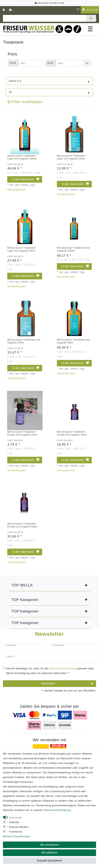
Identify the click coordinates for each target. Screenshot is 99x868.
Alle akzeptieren (50, 845)
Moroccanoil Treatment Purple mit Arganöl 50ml (22, 525)
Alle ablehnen (49, 853)
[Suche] (91, 18)
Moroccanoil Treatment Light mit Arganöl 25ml (71, 157)
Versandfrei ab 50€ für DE (50, 3)
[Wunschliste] (78, 10)
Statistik (14, 822)
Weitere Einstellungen (17, 836)
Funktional (16, 832)
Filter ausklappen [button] (25, 102)
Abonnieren (67, 684)
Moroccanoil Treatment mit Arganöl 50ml (73, 341)
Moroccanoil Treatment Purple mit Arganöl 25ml (72, 433)
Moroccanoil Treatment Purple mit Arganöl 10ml (22, 433)
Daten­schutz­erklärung (57, 810)
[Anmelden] (4, 10)
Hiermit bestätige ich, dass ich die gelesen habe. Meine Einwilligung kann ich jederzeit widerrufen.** (51, 671)
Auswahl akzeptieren (49, 861)
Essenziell (16, 818)
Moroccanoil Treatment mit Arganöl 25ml (24, 341)
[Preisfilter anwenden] (87, 63)
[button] (49, 585)
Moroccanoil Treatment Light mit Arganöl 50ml (21, 249)
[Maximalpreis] (68, 63)
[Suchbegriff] (45, 18)
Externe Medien (19, 827)
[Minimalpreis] (30, 63)
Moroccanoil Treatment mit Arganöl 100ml (73, 249)
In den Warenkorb (26, 179)
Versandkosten (16, 190)
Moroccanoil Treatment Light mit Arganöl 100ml (22, 157)
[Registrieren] (11, 10)
